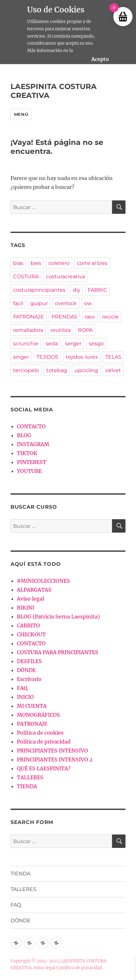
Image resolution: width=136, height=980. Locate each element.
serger (73, 344)
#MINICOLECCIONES (43, 581)
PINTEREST (32, 462)
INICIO (25, 697)
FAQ (22, 688)
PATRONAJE (29, 317)
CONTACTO (31, 426)
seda (52, 344)
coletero (59, 263)
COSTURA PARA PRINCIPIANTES (58, 652)
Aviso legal (30, 599)
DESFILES (29, 661)
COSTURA (26, 277)
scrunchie (26, 344)
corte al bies (92, 263)
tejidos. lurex (82, 357)
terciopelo (26, 370)
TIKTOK (27, 453)
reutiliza (60, 330)
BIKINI (26, 608)
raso (90, 317)
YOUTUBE (29, 471)
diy (77, 290)
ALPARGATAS (34, 590)
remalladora (28, 330)
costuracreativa (65, 277)
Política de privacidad (44, 742)
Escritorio (29, 679)
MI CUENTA (32, 706)
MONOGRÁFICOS (38, 715)
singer (21, 357)
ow (88, 303)
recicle (110, 317)
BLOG (24, 435)
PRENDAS (64, 317)
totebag (57, 370)
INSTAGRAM (33, 444)
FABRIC (98, 290)
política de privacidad (81, 968)
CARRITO (28, 625)
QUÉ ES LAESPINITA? (44, 768)
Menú (21, 114)
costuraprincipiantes (39, 290)
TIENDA (27, 786)
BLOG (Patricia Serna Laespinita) (58, 617)
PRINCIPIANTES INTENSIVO (53, 751)
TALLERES (30, 777)
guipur (39, 303)
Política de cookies (40, 733)
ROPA (85, 330)
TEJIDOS (47, 357)
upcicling (86, 370)
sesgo (96, 344)
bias (18, 263)
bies (36, 263)
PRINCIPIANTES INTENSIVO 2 (55, 759)
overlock (66, 303)
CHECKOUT (31, 634)
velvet (113, 370)
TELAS (113, 357)
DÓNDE (26, 670)
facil (18, 303)
